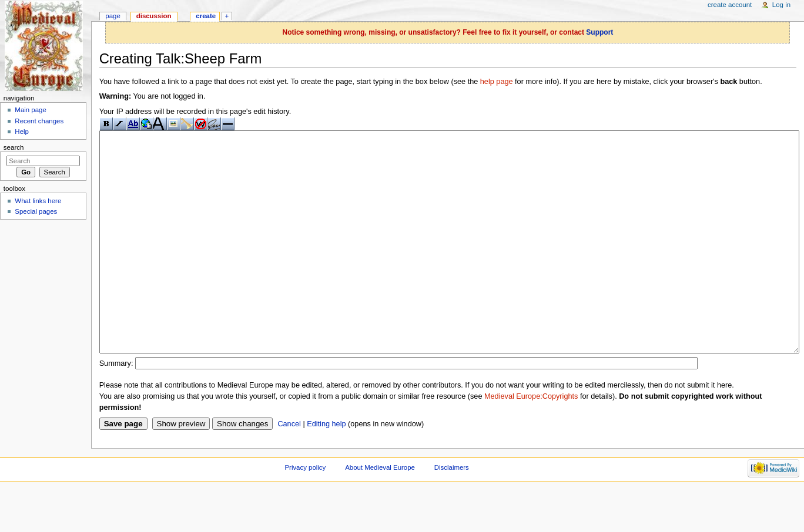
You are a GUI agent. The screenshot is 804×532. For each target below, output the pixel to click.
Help (22, 132)
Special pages (36, 211)
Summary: (116, 408)
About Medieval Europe (380, 511)
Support (599, 32)
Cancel (289, 468)
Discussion (154, 16)
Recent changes (39, 121)
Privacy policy (305, 511)
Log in (781, 5)
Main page (31, 110)
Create (206, 16)
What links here (38, 201)
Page (113, 16)
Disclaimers (452, 511)
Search (14, 147)
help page (497, 82)
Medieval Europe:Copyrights (531, 440)
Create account (730, 5)
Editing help (326, 468)
